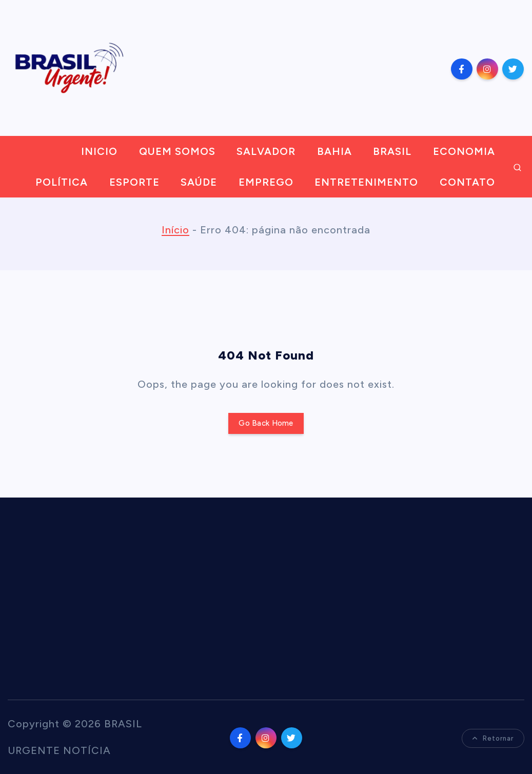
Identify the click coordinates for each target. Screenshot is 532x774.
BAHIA (334, 151)
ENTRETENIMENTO (366, 182)
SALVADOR (266, 151)
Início (175, 230)
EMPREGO (266, 182)
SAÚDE (199, 182)
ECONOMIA (464, 151)
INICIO (99, 151)
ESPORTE (134, 182)
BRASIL (392, 151)
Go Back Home (266, 423)
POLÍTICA (62, 182)
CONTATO (467, 182)
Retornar (493, 738)
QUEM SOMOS (177, 151)
